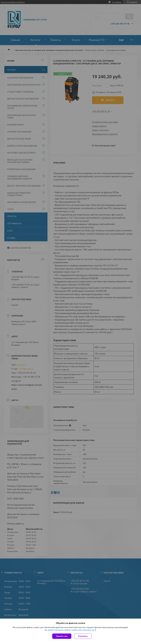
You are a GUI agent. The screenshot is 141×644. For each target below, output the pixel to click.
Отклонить (83, 636)
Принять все (62, 636)
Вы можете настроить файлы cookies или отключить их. (69, 630)
